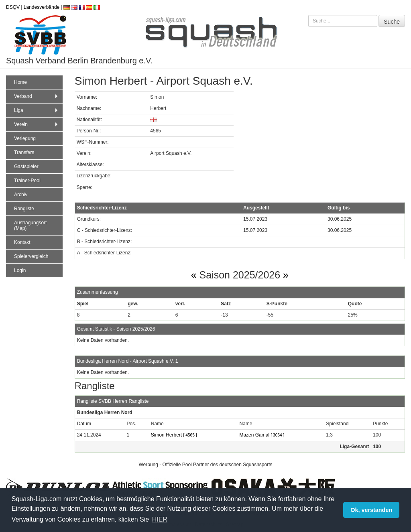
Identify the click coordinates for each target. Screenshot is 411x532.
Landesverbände (42, 7)
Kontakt (22, 242)
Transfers (24, 152)
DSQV (13, 7)
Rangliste (24, 209)
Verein (37, 124)
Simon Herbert (174, 435)
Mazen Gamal (262, 435)
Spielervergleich (31, 256)
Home (20, 82)
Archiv (21, 195)
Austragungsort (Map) (30, 225)
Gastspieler (26, 167)
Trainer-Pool (27, 181)
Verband (37, 96)
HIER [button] (160, 519)
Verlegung (25, 138)
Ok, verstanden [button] (371, 510)
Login (20, 270)
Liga (37, 110)
